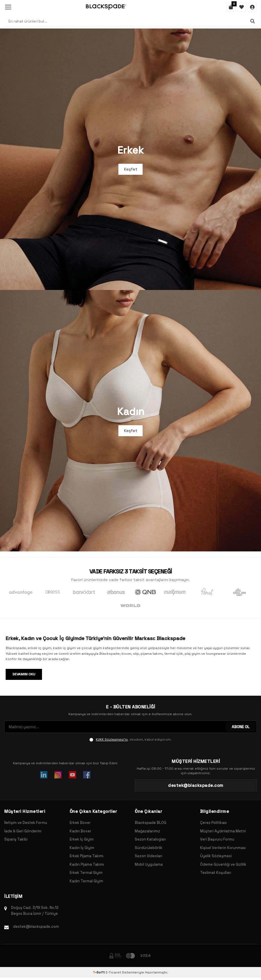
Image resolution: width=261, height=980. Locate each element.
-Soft (99, 972)
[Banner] (130, 159)
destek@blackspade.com (36, 926)
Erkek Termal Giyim (86, 873)
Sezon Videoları (149, 856)
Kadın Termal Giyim (86, 881)
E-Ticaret (113, 972)
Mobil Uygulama (149, 864)
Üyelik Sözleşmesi (216, 856)
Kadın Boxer (80, 831)
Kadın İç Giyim (82, 848)
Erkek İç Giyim (82, 839)
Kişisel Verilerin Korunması (223, 848)
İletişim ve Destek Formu (26, 823)
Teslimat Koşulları (216, 873)
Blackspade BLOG (151, 823)
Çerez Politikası (214, 823)
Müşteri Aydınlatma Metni (223, 831)
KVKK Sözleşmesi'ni (112, 739)
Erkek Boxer (80, 823)
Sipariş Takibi (16, 839)
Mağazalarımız (147, 831)
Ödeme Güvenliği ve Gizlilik (223, 864)
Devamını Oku (24, 674)
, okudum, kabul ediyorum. (130, 739)
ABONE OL (241, 727)
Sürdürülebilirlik (149, 848)
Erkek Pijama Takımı (87, 856)
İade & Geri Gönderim (23, 831)
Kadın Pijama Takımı (87, 864)
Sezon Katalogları (150, 839)
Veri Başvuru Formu (217, 839)
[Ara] (253, 21)
